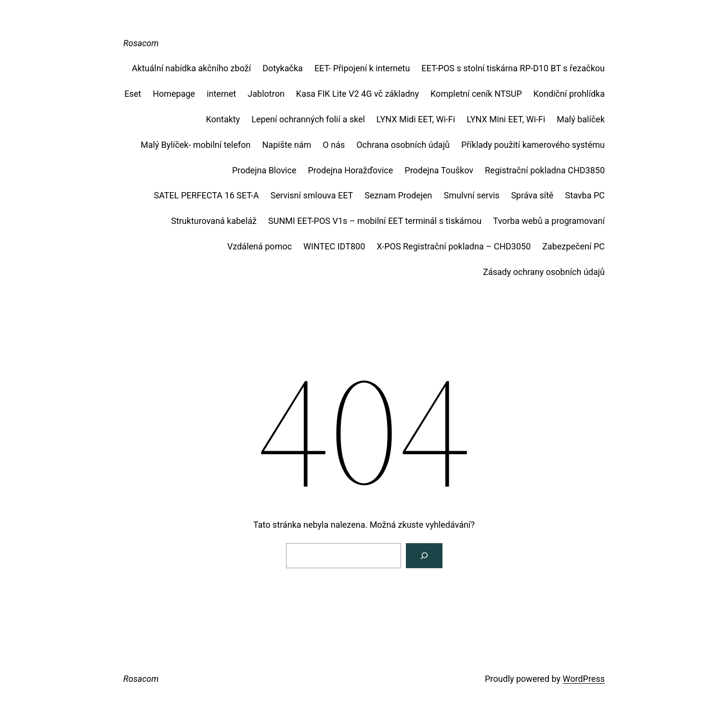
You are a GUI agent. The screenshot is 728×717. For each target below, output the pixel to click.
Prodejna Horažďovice (350, 170)
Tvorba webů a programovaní (549, 221)
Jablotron (266, 94)
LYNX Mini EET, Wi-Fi (506, 119)
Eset (133, 94)
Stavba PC (585, 195)
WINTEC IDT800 (334, 246)
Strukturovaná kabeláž (214, 221)
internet (221, 94)
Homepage (174, 94)
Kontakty (223, 119)
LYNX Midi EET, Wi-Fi (416, 119)
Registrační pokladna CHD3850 (545, 170)
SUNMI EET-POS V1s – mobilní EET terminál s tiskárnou (375, 221)
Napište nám (287, 145)
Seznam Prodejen (398, 195)
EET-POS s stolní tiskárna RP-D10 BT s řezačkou (513, 68)
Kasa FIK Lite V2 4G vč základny (357, 94)
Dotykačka (283, 68)
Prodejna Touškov (439, 170)
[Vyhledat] (424, 556)
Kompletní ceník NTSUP (476, 94)
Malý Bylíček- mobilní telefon (196, 145)
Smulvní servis (472, 195)
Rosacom (141, 43)
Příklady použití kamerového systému (533, 145)
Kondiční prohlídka (569, 94)
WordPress (584, 679)
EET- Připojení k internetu (362, 68)
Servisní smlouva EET (312, 195)
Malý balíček (581, 119)
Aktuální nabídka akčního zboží (191, 68)
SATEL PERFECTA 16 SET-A (207, 195)
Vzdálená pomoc (260, 246)
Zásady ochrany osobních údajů (544, 272)
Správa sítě (532, 195)
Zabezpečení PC (573, 246)
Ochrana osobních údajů (403, 145)
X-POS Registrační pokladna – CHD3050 (454, 246)
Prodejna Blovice (264, 170)
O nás (334, 145)
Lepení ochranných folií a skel (308, 119)
